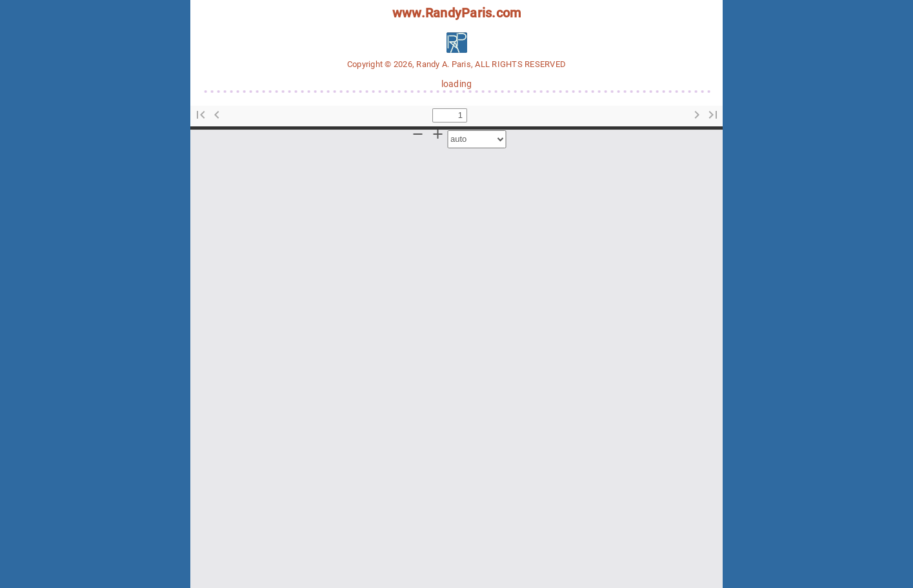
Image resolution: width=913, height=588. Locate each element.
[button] (201, 115)
